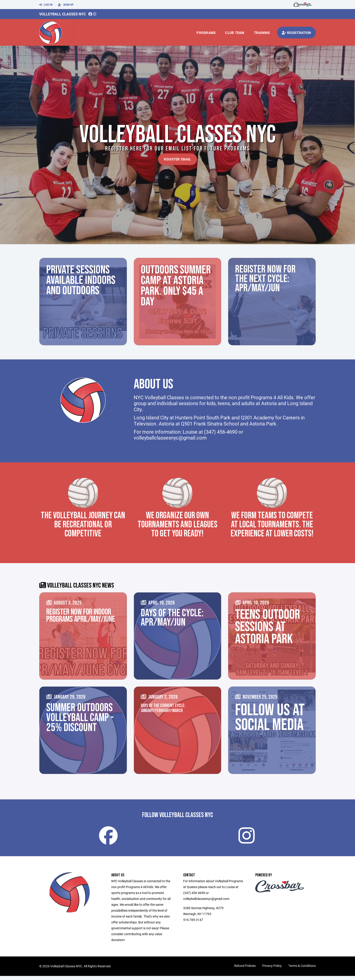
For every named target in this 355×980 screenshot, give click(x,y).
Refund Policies (245, 970)
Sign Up (66, 5)
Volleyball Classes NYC (62, 14)
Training (262, 33)
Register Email (177, 159)
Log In (46, 5)
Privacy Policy (272, 970)
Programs (206, 33)
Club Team (235, 33)
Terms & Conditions (302, 970)
